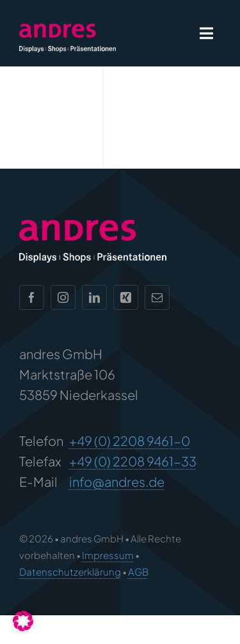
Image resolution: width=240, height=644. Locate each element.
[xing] (126, 295)
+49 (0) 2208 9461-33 (133, 458)
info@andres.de (117, 479)
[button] (23, 621)
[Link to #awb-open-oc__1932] (206, 33)
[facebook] (32, 295)
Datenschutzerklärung (70, 568)
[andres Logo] (68, 30)
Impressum (108, 552)
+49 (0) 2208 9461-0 (130, 438)
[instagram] (63, 295)
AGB (138, 568)
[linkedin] (94, 295)
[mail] (157, 295)
